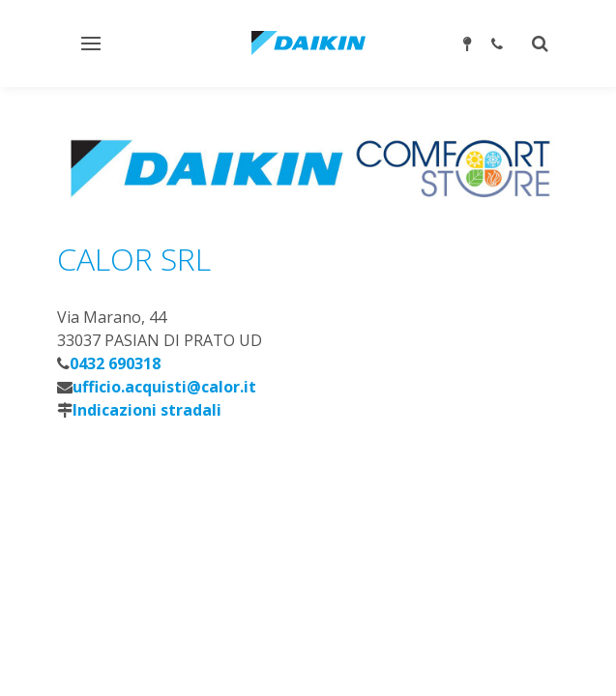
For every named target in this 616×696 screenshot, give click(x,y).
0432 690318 (115, 363)
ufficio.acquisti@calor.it (164, 387)
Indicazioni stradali (147, 410)
